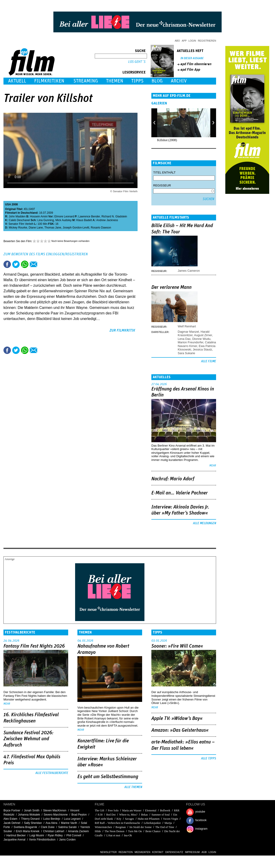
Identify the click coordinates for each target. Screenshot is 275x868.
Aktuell (17, 81)
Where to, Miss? (128, 815)
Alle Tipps (209, 758)
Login (192, 41)
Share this (7, 264)
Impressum (192, 852)
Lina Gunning (46, 220)
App (184, 41)
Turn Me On (135, 831)
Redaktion (126, 852)
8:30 (100, 815)
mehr (213, 466)
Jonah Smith (32, 810)
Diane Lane (36, 228)
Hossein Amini (39, 216)
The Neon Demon (114, 831)
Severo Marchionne (56, 815)
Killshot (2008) (167, 140)
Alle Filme (209, 361)
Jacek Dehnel (12, 823)
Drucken (42, 264)
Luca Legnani (72, 819)
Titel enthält (164, 172)
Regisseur (162, 185)
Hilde (98, 831)
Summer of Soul (160, 815)
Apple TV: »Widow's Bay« (177, 719)
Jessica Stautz (202, 349)
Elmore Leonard (64, 216)
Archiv (179, 81)
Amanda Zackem (78, 831)
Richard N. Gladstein (114, 216)
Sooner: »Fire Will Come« (177, 646)
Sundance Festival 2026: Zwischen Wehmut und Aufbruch (28, 739)
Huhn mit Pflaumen (149, 819)
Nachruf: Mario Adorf (173, 479)
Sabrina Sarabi (67, 827)
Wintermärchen (103, 827)
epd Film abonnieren (196, 64)
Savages (130, 819)
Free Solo (113, 810)
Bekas (144, 815)
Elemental (151, 810)
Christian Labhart (53, 831)
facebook (201, 820)
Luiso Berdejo (52, 819)
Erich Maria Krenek (27, 831)
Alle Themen (133, 787)
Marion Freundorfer (191, 342)
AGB (204, 852)
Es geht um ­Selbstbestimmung (108, 777)
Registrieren (207, 41)
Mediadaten (142, 852)
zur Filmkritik (122, 330)
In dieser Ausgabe (192, 58)
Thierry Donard (30, 819)
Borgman (121, 827)
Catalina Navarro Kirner (197, 344)
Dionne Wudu (201, 339)
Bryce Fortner (12, 810)
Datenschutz (174, 852)
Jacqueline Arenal (14, 840)
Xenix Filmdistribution (42, 840)
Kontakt (158, 852)
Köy (119, 819)
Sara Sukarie (186, 353)
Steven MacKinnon (55, 810)
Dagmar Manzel (188, 332)
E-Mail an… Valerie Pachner (180, 493)
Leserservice (134, 72)
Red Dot (111, 815)
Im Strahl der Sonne (141, 827)
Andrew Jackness (107, 220)
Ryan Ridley (55, 835)
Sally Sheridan (33, 823)
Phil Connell (74, 835)
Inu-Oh (128, 835)
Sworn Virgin (171, 819)
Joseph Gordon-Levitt (76, 228)
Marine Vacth (69, 823)
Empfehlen (34, 264)
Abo (177, 41)
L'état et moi (113, 835)
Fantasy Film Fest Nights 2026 (34, 646)
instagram (201, 829)
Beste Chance (153, 831)
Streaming (86, 81)
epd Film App (190, 70)
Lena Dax (184, 339)
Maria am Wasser (132, 810)
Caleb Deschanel (19, 220)
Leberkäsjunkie (152, 823)
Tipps (137, 81)
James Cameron (189, 271)
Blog (157, 81)
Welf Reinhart (187, 326)
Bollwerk (165, 810)
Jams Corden (67, 840)
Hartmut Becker (16, 835)
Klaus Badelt (84, 220)
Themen (115, 81)
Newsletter (108, 852)
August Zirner (203, 335)
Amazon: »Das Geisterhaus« (180, 730)
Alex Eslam (10, 819)
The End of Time (165, 827)
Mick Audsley (64, 220)
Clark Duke (47, 827)
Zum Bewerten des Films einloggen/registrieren (46, 254)
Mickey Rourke (18, 228)
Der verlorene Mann (171, 287)
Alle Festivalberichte (52, 773)
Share (25, 264)
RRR (177, 810)
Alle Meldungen (205, 523)
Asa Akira (51, 823)
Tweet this (16, 264)
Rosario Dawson (101, 228)
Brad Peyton (79, 815)
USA (8, 204)
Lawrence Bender (89, 216)
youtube (200, 812)
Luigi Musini (37, 835)
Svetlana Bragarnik (25, 827)
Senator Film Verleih (21, 224)
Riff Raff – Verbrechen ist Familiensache (117, 823)
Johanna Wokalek (29, 815)
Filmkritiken (49, 81)
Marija (168, 823)
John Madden (17, 216)
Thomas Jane (53, 228)
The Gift (99, 810)
